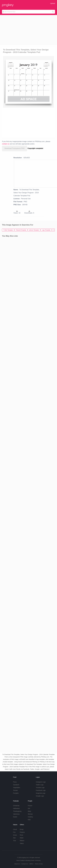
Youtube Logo (40, 788)
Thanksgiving (17, 811)
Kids (29, 820)
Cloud (15, 829)
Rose (21, 835)
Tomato (15, 790)
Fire (14, 832)
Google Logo (40, 796)
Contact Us (25, 864)
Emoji (22, 829)
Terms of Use (39, 864)
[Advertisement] (28, 30)
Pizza (15, 782)
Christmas (16, 806)
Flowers (22, 832)
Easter (15, 817)
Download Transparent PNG (15, 148)
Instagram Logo (41, 782)
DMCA (31, 864)
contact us (6, 144)
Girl (29, 808)
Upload (53, 3)
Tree (15, 841)
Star (14, 838)
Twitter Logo (40, 785)
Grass (15, 835)
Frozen (30, 806)
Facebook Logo (41, 790)
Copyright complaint (35, 148)
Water (22, 838)
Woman (30, 814)
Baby (29, 811)
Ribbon (22, 841)
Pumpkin (16, 793)
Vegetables (17, 788)
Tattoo (22, 843)
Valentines (16, 814)
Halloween (16, 808)
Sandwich (16, 785)
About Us (17, 864)
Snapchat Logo (41, 793)
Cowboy (30, 817)
